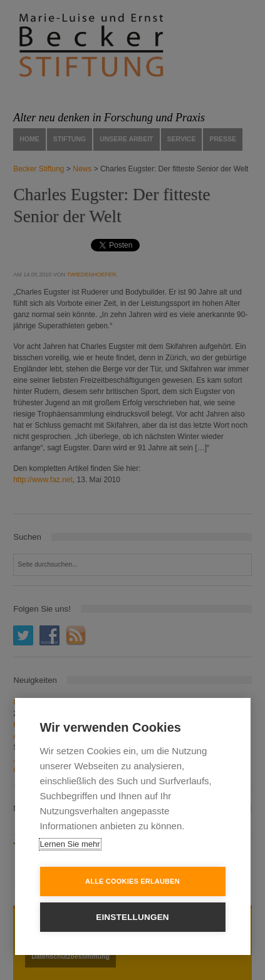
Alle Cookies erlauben (132, 881)
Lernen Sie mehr (70, 844)
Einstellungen (132, 917)
